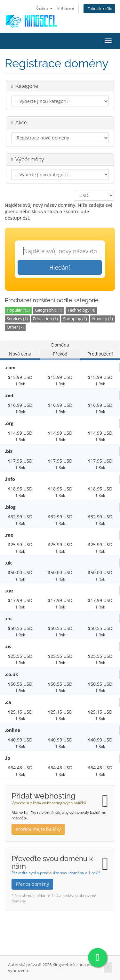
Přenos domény (32, 884)
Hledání (60, 267)
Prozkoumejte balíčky (38, 829)
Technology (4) (81, 310)
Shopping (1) (75, 319)
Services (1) (17, 319)
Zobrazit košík (99, 8)
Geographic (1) (49, 310)
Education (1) (45, 319)
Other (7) (15, 327)
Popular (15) (18, 310)
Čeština (44, 8)
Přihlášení (66, 8)
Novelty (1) (103, 319)
